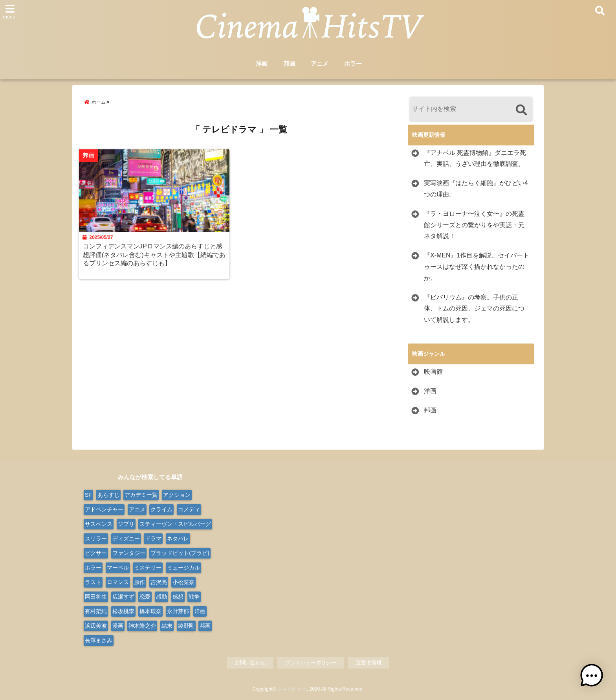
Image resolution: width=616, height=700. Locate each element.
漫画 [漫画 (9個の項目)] (118, 626)
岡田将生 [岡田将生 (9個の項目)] (96, 597)
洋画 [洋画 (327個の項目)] (200, 611)
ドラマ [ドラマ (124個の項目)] (153, 538)
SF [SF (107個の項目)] (88, 495)
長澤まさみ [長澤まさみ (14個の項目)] (99, 640)
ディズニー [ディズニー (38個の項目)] (126, 538)
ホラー (353, 63)
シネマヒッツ (291, 689)
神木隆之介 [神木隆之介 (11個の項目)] (142, 626)
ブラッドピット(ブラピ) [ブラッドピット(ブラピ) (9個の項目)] (180, 553)
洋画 (262, 63)
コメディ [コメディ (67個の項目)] (189, 509)
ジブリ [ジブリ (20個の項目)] (126, 524)
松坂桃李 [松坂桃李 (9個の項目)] (123, 611)
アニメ (320, 63)
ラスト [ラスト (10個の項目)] (93, 582)
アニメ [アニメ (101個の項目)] (137, 509)
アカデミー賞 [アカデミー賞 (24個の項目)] (141, 495)
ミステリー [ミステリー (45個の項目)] (148, 568)
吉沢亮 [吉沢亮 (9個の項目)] (159, 582)
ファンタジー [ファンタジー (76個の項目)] (129, 553)
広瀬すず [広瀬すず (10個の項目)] (123, 597)
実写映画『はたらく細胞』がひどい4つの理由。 (476, 189)
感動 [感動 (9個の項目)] (161, 597)
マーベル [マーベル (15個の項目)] (118, 568)
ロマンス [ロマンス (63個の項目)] (118, 582)
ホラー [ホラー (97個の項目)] (93, 568)
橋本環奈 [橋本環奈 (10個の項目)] (150, 611)
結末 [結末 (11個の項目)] (167, 626)
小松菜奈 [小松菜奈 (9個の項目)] (183, 582)
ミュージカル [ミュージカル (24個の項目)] (183, 568)
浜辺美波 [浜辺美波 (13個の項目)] (96, 626)
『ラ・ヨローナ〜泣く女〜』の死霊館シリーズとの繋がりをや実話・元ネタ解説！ (474, 225)
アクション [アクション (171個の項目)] (177, 495)
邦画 (289, 63)
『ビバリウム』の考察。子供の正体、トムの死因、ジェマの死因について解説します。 (474, 309)
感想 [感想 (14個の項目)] (178, 597)
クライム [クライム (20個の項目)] (161, 509)
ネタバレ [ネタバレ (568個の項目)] (178, 538)
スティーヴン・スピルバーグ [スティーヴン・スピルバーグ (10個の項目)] (175, 524)
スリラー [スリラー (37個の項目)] (96, 538)
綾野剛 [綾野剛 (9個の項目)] (186, 626)
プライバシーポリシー (311, 662)
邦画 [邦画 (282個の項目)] (205, 626)
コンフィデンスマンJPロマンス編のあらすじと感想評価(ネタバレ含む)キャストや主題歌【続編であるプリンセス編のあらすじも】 (154, 254)
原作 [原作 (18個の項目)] (139, 582)
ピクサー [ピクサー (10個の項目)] (96, 553)
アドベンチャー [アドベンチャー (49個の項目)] (104, 509)
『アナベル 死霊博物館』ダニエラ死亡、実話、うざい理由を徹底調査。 (475, 158)
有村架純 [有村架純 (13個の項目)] (96, 611)
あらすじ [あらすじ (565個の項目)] (108, 495)
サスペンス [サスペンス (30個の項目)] (99, 524)
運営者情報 (369, 662)
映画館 (433, 372)
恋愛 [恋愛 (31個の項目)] (145, 597)
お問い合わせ (250, 662)
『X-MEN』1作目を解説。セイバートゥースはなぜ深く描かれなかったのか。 (477, 267)
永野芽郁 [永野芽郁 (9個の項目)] (178, 611)
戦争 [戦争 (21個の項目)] (194, 597)
